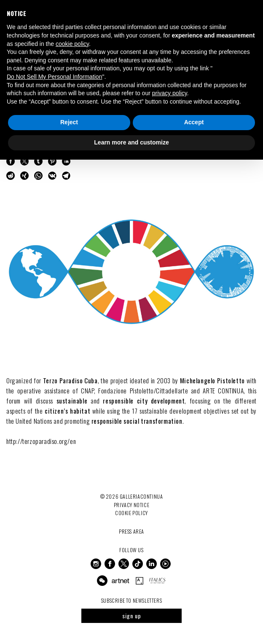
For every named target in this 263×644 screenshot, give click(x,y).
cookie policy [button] (72, 44)
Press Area (131, 531)
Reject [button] (69, 122)
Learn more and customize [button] (131, 142)
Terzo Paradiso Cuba (70, 380)
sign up (132, 616)
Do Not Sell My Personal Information (54, 77)
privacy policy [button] (170, 93)
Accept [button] (194, 122)
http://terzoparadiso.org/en (41, 441)
